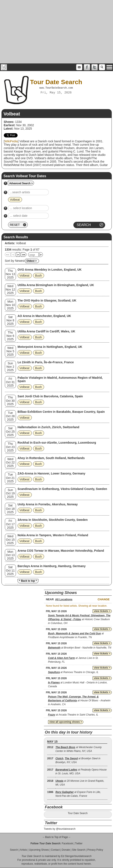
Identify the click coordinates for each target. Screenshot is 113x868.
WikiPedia (11, 141)
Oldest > (32, 261)
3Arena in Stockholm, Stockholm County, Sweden (53, 520)
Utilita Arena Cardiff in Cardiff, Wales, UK (46, 331)
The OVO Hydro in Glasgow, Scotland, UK (47, 300)
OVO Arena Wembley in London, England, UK (50, 270)
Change (104, 599)
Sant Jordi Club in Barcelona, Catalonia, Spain (50, 396)
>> (24, 255)
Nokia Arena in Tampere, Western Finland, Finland (53, 535)
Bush (38, 276)
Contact (55, 850)
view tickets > (102, 611)
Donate (66, 850)
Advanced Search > (21, 183)
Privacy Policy (95, 850)
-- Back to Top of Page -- (57, 837)
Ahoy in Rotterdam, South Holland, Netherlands (51, 458)
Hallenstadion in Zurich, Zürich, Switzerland (48, 427)
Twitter (79, 843)
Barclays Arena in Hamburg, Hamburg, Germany (52, 566)
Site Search (79, 850)
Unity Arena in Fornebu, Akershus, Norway (48, 504)
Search (14, 850)
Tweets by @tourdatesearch (60, 829)
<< (8, 255)
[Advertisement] (56, 32)
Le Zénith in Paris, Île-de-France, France (46, 362)
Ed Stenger (67, 856)
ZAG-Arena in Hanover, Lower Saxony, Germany (52, 473)
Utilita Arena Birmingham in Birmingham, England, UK (56, 285)
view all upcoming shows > (66, 722)
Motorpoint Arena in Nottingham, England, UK (50, 347)
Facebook (67, 843)
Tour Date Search (78, 813)
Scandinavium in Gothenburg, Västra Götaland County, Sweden (62, 489)
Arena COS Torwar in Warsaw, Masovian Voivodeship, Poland (61, 551)
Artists (23, 850)
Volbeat (21, 243)
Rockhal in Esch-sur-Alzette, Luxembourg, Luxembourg (57, 443)
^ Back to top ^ (28, 581)
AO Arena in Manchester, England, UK (44, 316)
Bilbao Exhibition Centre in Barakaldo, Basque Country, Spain (61, 412)
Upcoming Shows (39, 850)
